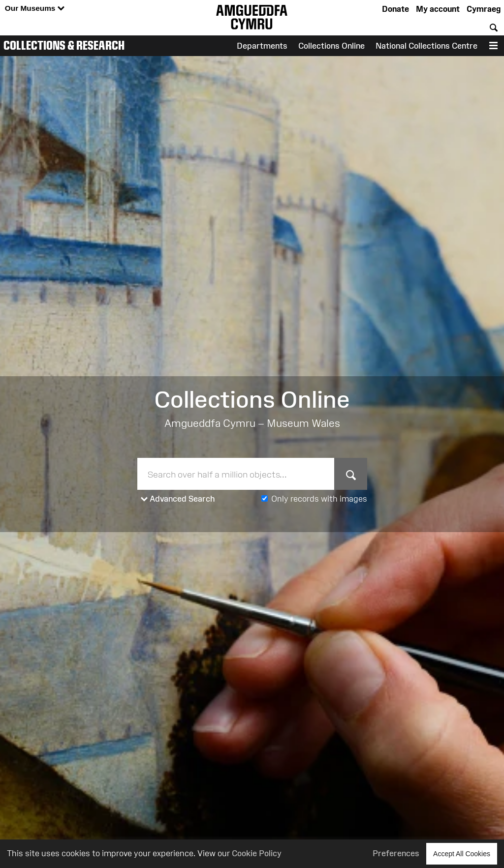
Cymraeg (484, 9)
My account (438, 9)
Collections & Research (64, 45)
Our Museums (35, 9)
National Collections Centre (426, 46)
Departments (262, 46)
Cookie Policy (257, 853)
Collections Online (331, 46)
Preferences (396, 853)
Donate (395, 9)
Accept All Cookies (462, 853)
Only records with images (319, 499)
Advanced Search (178, 499)
